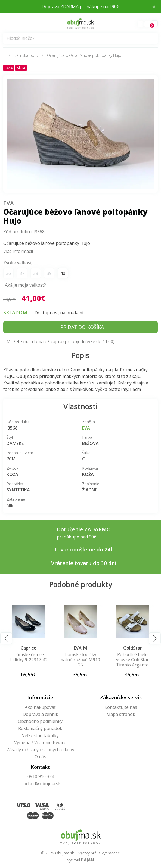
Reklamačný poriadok (40, 728)
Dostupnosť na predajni (59, 313)
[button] (6, 638)
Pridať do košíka (82, 327)
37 (22, 273)
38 (36, 273)
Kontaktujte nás (121, 707)
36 (8, 273)
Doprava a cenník (40, 714)
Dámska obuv (26, 55)
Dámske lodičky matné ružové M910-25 (81, 660)
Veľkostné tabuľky (40, 735)
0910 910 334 (41, 776)
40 (63, 273)
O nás (40, 757)
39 (49, 273)
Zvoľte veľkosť (18, 263)
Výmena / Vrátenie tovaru (40, 742)
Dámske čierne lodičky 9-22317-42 (29, 657)
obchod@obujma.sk (41, 784)
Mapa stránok (121, 714)
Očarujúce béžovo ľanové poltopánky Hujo (84, 55)
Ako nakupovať (40, 707)
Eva (9, 203)
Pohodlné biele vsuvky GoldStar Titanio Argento (132, 660)
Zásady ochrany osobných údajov (40, 750)
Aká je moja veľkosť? (25, 285)
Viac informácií (18, 251)
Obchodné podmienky (40, 721)
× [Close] (154, 7)
